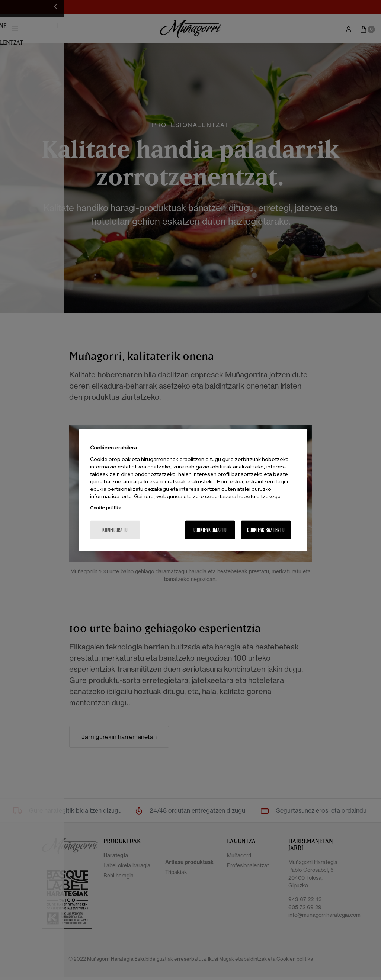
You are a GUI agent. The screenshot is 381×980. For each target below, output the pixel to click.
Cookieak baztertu (266, 530)
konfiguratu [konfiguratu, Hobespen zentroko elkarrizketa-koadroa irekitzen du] (115, 530)
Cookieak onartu (210, 530)
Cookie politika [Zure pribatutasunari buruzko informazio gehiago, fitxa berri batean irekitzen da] (106, 507)
